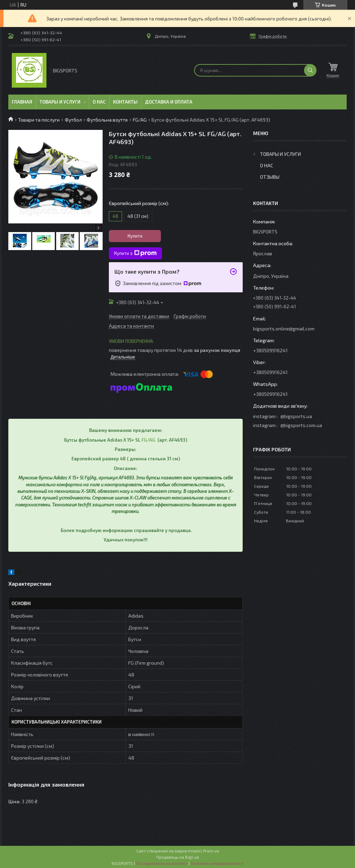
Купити (135, 236)
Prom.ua (211, 851)
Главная (22, 102)
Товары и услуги (60, 102)
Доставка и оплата (169, 102)
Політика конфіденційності (217, 863)
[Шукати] (310, 70)
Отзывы (270, 177)
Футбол (73, 120)
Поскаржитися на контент (162, 863)
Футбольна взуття (107, 120)
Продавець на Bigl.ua (178, 857)
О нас (99, 102)
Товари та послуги (39, 120)
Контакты (125, 102)
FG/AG (140, 120)
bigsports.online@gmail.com (284, 329)
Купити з (135, 253)
